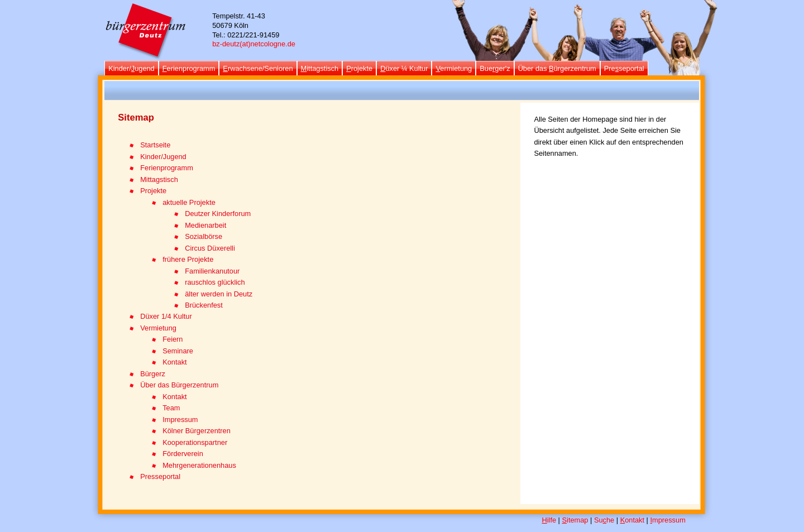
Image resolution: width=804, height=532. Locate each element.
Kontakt (174, 362)
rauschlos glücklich (215, 282)
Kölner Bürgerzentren (197, 431)
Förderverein (183, 454)
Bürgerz (153, 374)
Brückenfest (204, 305)
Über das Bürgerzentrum (179, 385)
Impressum (180, 420)
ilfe (549, 520)
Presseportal (160, 476)
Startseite (155, 145)
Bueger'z (495, 68)
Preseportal (624, 68)
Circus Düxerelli (210, 248)
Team (171, 408)
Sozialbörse (204, 236)
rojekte (359, 68)
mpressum (668, 520)
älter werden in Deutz (219, 294)
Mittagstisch (159, 179)
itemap (575, 520)
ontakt (632, 520)
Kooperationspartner (195, 442)
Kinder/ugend (131, 68)
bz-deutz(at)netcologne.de (254, 44)
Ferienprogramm (167, 168)
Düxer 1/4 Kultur (166, 316)
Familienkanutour (212, 271)
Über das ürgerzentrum (557, 68)
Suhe (604, 520)
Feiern (173, 339)
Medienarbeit (205, 225)
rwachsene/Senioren (258, 68)
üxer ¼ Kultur (404, 68)
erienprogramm (189, 68)
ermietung (454, 68)
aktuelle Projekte (189, 202)
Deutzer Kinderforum (218, 214)
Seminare (178, 351)
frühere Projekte (188, 259)
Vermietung (158, 328)
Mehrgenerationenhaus (199, 465)
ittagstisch (320, 68)
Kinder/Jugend (163, 157)
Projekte (153, 191)
